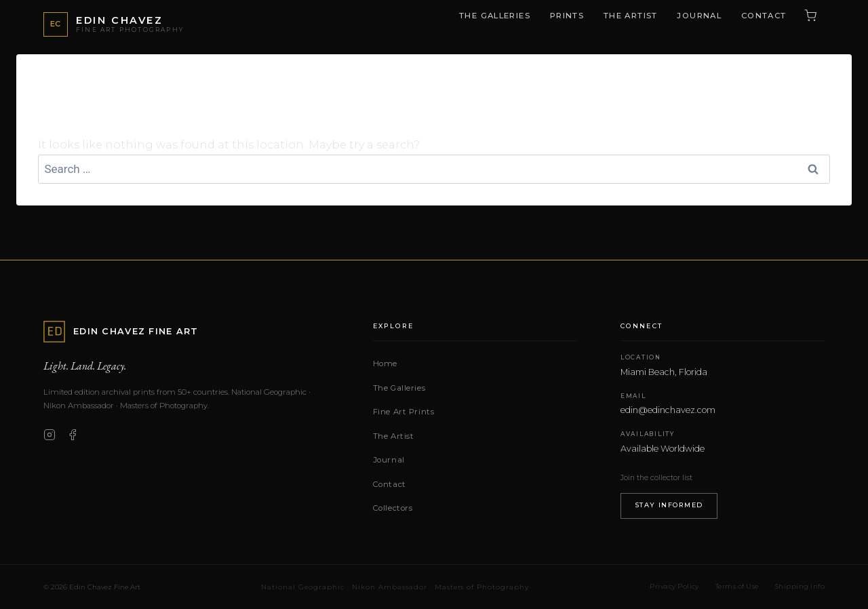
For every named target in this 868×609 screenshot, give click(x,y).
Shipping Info (800, 586)
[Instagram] (50, 435)
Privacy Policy (674, 586)
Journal (699, 16)
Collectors (393, 508)
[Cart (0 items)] (810, 16)
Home (385, 364)
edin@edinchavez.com (668, 410)
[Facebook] (73, 435)
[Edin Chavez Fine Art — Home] (114, 24)
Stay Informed (669, 505)
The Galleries (495, 16)
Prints (567, 16)
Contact (764, 16)
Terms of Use (737, 586)
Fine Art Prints (404, 412)
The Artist (631, 16)
